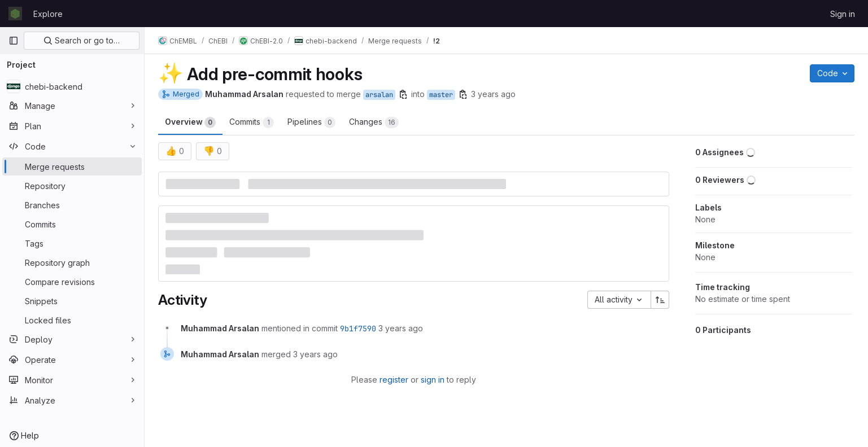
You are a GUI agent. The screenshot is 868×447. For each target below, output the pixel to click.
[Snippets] (72, 301)
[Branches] (72, 205)
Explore (48, 14)
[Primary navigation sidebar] (14, 41)
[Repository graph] (72, 262)
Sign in (843, 14)
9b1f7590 (358, 328)
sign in (433, 380)
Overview (190, 122)
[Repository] (72, 186)
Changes (374, 122)
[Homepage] (15, 14)
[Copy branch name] (403, 94)
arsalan (379, 95)
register (394, 380)
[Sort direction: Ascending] (660, 300)
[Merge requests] (72, 166)
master (441, 95)
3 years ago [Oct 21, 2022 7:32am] (493, 94)
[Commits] (72, 224)
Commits (252, 122)
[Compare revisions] (72, 282)
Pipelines (311, 122)
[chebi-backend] (72, 86)
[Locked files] (72, 320)
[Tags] (72, 243)
